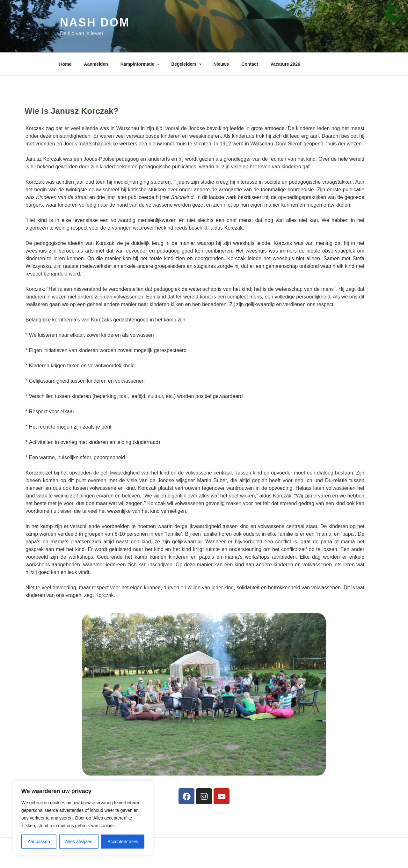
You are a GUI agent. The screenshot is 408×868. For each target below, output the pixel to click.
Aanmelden (96, 64)
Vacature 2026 (285, 64)
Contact (250, 64)
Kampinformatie (141, 64)
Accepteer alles (123, 842)
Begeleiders (187, 64)
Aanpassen (39, 842)
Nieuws (221, 64)
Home (66, 64)
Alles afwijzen (79, 842)
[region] (83, 818)
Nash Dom (95, 22)
